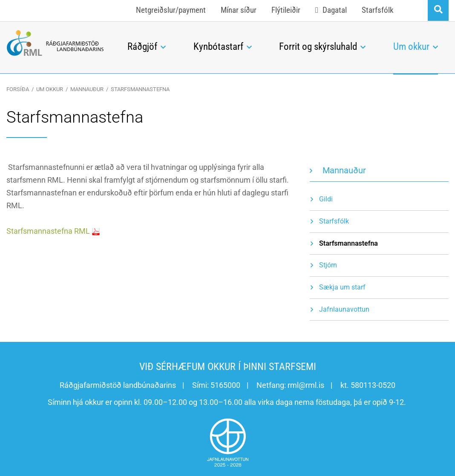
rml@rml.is (306, 385)
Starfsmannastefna (140, 89)
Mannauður (87, 89)
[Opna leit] (438, 10)
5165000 (225, 385)
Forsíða (18, 89)
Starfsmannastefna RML (48, 231)
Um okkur (50, 89)
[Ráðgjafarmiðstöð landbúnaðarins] (55, 43)
